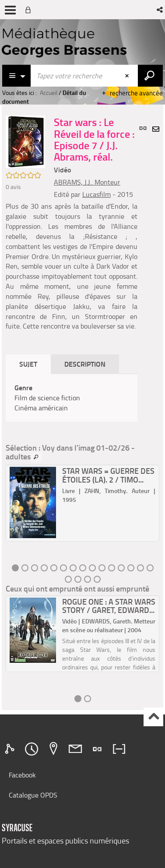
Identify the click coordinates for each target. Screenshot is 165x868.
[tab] (11, 749)
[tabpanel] (72, 398)
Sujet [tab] (28, 364)
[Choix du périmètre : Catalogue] (17, 76)
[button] (160, 10)
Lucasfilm (97, 194)
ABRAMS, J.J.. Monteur (87, 182)
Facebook (22, 775)
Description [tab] (85, 364)
